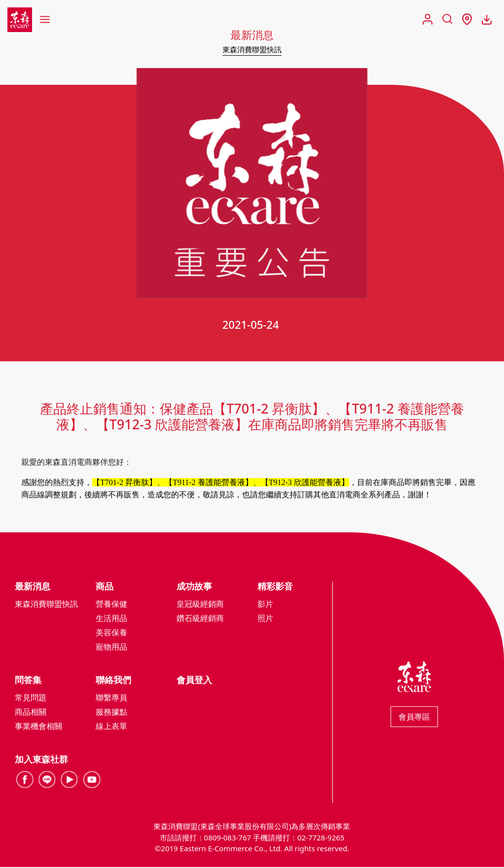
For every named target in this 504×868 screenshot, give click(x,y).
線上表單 (111, 727)
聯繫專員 (111, 698)
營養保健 (111, 605)
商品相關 (31, 713)
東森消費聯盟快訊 (252, 49)
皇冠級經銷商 (200, 605)
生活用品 (111, 619)
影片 (265, 605)
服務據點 (111, 713)
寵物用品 (111, 648)
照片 (265, 619)
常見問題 (31, 698)
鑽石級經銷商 (200, 619)
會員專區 (414, 718)
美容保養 (111, 633)
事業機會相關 (38, 727)
